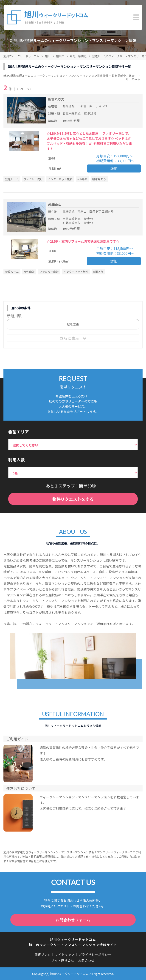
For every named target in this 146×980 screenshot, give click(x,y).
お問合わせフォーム (73, 920)
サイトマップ (65, 954)
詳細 (114, 168)
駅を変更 (73, 324)
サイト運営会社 (63, 960)
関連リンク (43, 954)
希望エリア (19, 432)
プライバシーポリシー (95, 954)
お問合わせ (86, 960)
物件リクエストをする (73, 499)
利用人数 (17, 460)
